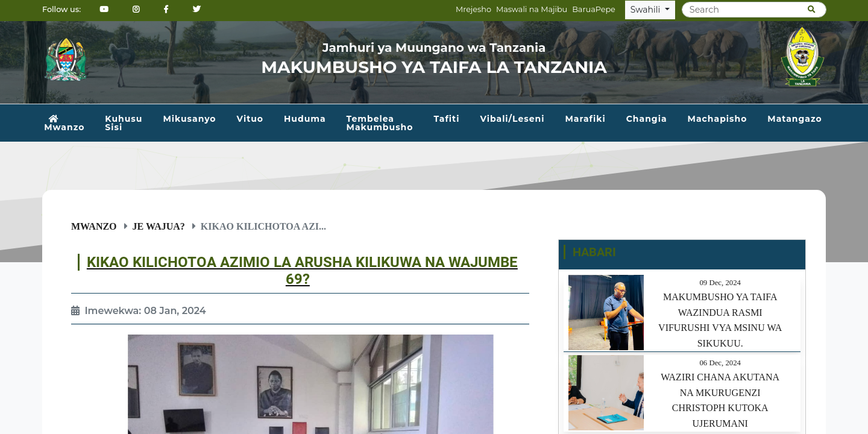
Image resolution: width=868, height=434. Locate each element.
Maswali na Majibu (532, 9)
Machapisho (718, 119)
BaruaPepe (594, 9)
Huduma (305, 119)
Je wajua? (159, 226)
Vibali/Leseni (512, 119)
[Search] (754, 10)
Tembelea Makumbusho (380, 123)
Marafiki (585, 119)
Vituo (250, 119)
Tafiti (446, 119)
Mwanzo (64, 124)
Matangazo (794, 119)
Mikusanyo (189, 119)
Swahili (646, 10)
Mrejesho (473, 9)
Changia (647, 119)
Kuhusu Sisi (124, 123)
